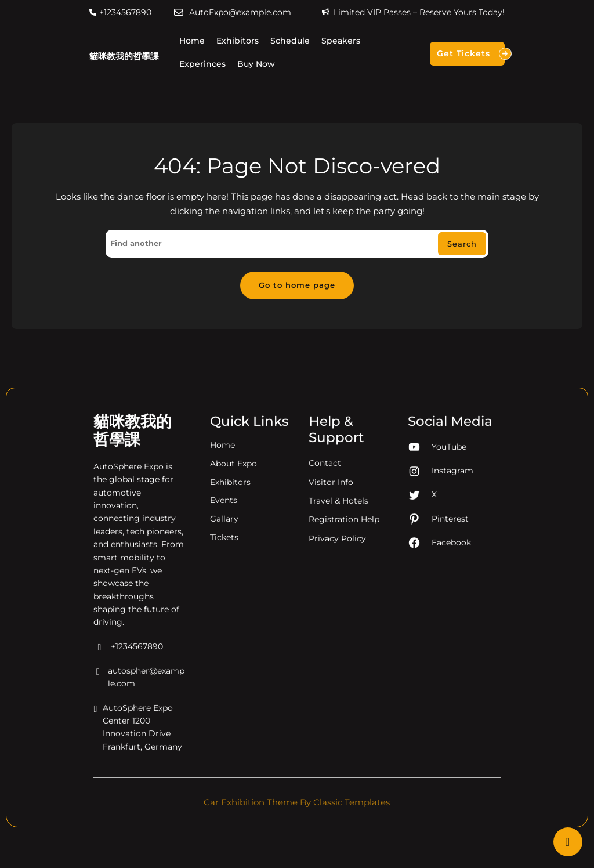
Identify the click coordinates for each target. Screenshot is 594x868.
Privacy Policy (337, 552)
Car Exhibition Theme (251, 802)
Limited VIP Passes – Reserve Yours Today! (419, 12)
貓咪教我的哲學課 (124, 56)
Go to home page (297, 285)
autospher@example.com (139, 692)
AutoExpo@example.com (240, 12)
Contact (325, 477)
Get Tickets (471, 54)
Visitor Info (331, 496)
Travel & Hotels (338, 515)
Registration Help (344, 533)
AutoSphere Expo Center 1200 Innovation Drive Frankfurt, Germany (138, 742)
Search (462, 244)
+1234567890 (125, 12)
